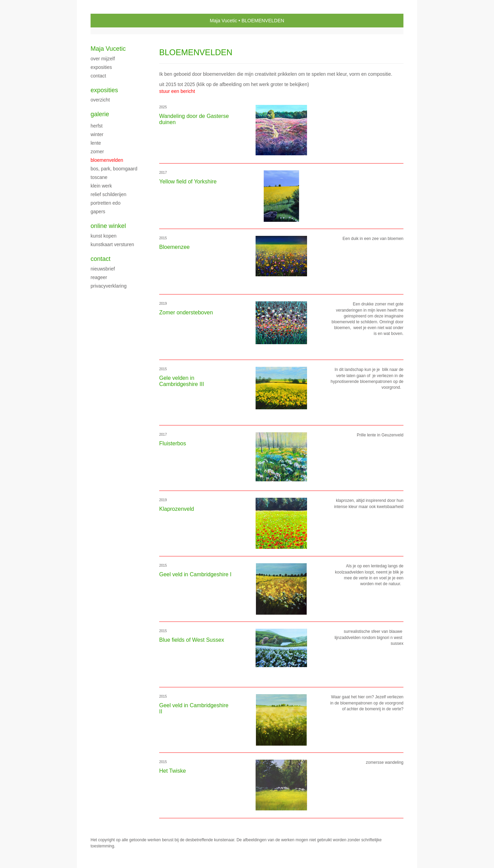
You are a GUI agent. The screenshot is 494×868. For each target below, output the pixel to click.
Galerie (100, 114)
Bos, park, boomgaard (114, 169)
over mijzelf (103, 59)
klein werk (101, 186)
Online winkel (108, 226)
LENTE (96, 143)
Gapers (98, 212)
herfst (97, 126)
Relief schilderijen (108, 194)
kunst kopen (104, 236)
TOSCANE (99, 177)
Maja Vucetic (224, 21)
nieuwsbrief (103, 269)
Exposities (104, 90)
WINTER (97, 134)
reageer (99, 277)
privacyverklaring (109, 286)
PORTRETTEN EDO (105, 203)
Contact (101, 259)
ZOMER (97, 152)
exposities (101, 67)
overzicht (100, 100)
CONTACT (98, 76)
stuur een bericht (177, 91)
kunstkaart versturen (112, 244)
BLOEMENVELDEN (107, 160)
